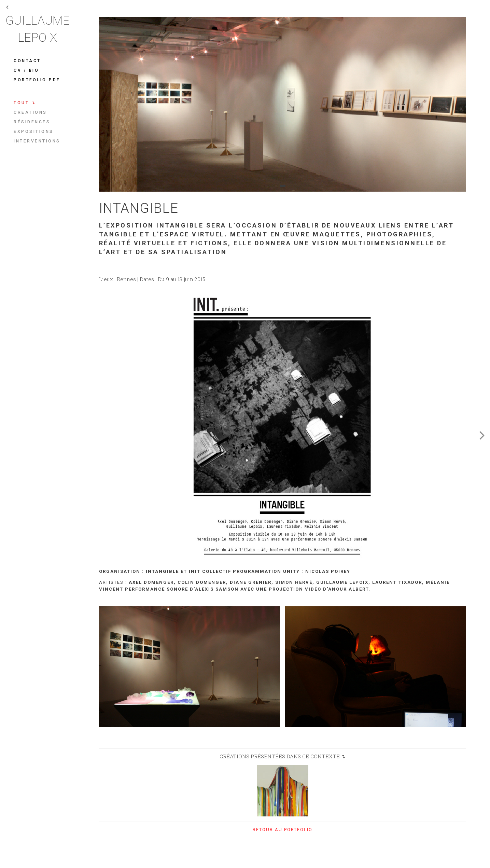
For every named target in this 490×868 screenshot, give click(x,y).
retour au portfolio (283, 830)
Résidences (32, 122)
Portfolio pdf (37, 80)
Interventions (37, 141)
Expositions (34, 132)
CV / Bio (26, 70)
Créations (30, 112)
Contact (27, 61)
